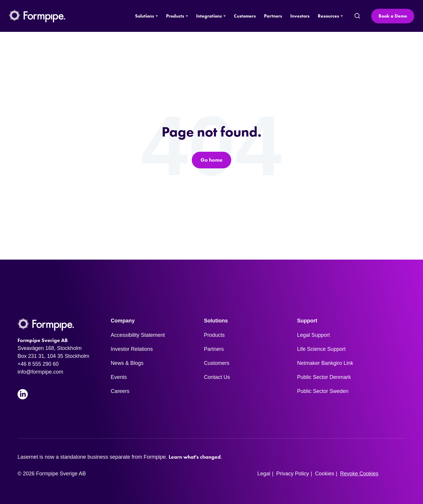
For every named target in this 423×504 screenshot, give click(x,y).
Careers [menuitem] (120, 391)
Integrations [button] (209, 16)
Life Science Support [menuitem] (321, 349)
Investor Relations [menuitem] (132, 349)
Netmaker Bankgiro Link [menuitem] (325, 363)
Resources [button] (328, 16)
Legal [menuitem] (264, 474)
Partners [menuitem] (214, 349)
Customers (245, 16)
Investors (300, 16)
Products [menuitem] (214, 335)
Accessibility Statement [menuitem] (138, 335)
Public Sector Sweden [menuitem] (323, 391)
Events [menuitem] (119, 377)
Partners (273, 16)
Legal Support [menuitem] (313, 335)
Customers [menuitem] (217, 363)
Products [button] (175, 16)
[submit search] (357, 16)
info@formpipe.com (40, 372)
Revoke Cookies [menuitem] (359, 474)
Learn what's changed (195, 457)
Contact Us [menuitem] (217, 377)
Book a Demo (393, 16)
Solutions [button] (145, 16)
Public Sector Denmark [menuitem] (324, 377)
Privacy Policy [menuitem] (293, 474)
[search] (357, 16)
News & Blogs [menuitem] (127, 363)
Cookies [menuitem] (325, 474)
